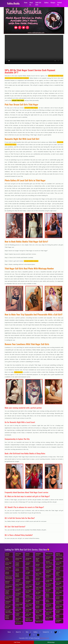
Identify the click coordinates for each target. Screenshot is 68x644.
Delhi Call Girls (38, 4)
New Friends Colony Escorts (39, 617)
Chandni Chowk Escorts (7, 592)
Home (26, 2)
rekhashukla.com (44, 638)
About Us (31, 4)
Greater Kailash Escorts (17, 600)
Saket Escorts (49, 610)
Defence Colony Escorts (7, 617)
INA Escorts (18, 623)
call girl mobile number (31, 261)
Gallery (46, 2)
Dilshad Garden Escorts (17, 564)
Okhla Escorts (49, 554)
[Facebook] (30, 634)
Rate (27, 632)
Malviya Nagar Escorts (37, 560)
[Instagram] (38, 634)
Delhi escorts (18, 372)
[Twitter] (56, 632)
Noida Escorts (39, 622)
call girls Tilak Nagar (31, 108)
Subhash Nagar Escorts (58, 574)
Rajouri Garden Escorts (48, 596)
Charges (53, 2)
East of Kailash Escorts (17, 575)
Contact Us (60, 4)
